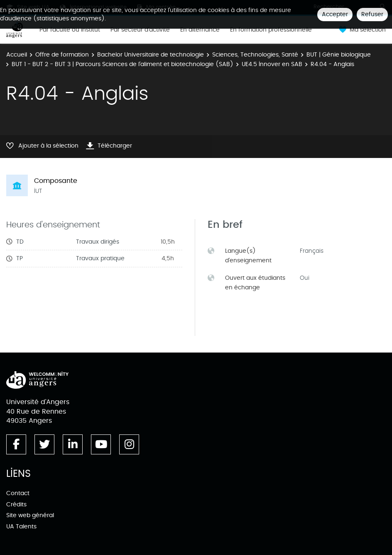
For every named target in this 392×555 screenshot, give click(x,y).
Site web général (30, 515)
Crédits (16, 504)
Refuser (372, 14)
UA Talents (21, 527)
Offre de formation (62, 55)
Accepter (335, 14)
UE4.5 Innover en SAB (272, 64)
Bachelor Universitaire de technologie (151, 55)
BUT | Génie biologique (339, 55)
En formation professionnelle (271, 30)
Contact (18, 493)
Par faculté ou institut (70, 30)
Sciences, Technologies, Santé (255, 55)
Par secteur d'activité (140, 30)
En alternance (200, 30)
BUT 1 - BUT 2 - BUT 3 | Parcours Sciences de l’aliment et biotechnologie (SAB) (122, 64)
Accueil (17, 55)
